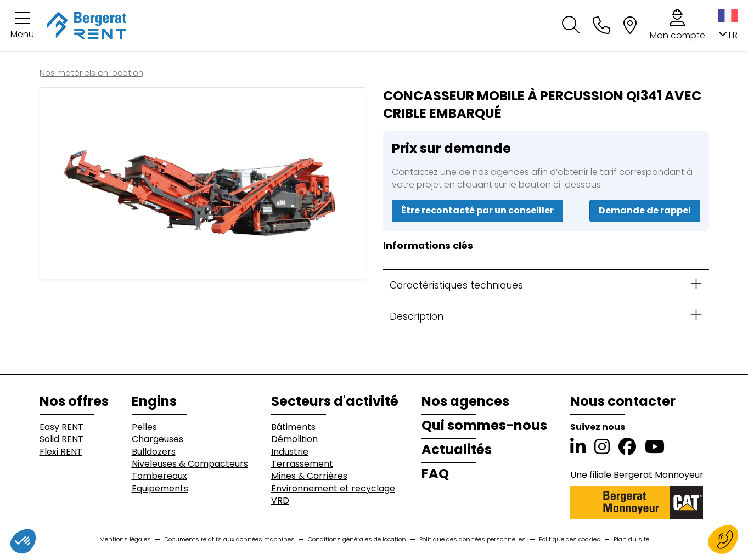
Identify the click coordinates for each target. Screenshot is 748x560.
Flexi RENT (61, 452)
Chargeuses (158, 439)
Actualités (457, 450)
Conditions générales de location (357, 539)
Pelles (144, 427)
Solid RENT (61, 439)
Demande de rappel (645, 210)
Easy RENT (61, 427)
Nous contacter (623, 401)
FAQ (435, 474)
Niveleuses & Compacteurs (190, 464)
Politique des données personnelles (473, 539)
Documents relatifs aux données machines (229, 539)
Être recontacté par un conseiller (477, 210)
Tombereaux (159, 476)
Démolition (294, 439)
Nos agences (465, 401)
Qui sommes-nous (484, 426)
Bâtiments (293, 427)
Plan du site (631, 539)
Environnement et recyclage (333, 489)
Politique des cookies (570, 539)
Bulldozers (154, 452)
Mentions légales (125, 539)
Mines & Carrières (309, 476)
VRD (280, 501)
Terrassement (302, 464)
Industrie (290, 452)
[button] (22, 26)
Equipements (160, 489)
